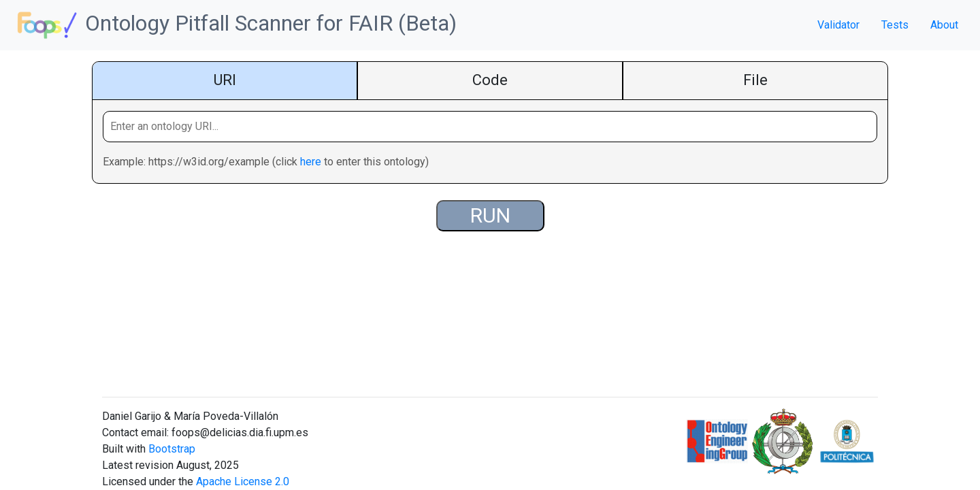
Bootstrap (172, 449)
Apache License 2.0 (243, 481)
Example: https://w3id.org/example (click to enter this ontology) (266, 162)
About (944, 25)
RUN (490, 215)
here (311, 162)
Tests (895, 25)
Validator (838, 25)
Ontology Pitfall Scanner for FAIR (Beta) (234, 25)
